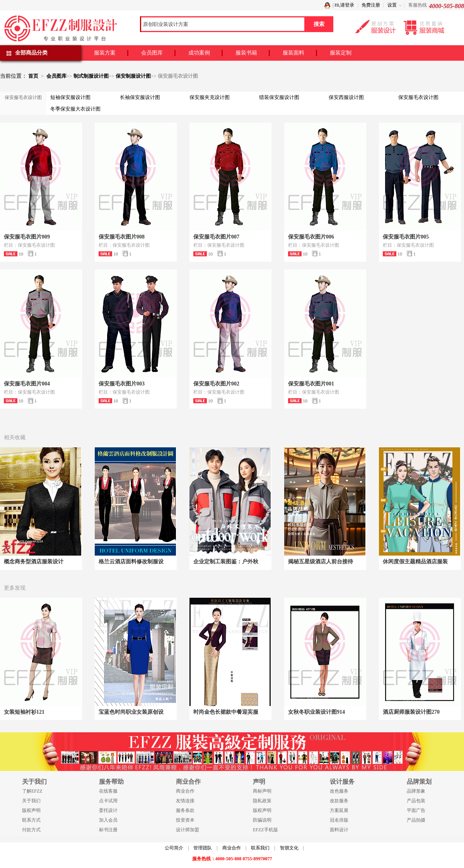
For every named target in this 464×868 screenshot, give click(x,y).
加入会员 (108, 820)
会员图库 (152, 53)
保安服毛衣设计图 (418, 97)
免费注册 (371, 5)
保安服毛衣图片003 (122, 384)
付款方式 (31, 830)
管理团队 (203, 848)
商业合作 (185, 791)
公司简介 (174, 848)
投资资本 (185, 820)
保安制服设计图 (133, 76)
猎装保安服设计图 (279, 97)
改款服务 (339, 801)
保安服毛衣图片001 (311, 384)
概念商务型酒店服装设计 (34, 562)
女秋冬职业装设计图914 (316, 712)
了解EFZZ (32, 791)
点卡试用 (108, 801)
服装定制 (341, 53)
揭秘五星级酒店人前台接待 (321, 562)
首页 (33, 76)
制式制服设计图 (91, 76)
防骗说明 (262, 820)
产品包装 (416, 801)
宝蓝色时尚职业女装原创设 (131, 712)
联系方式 (31, 820)
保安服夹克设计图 (210, 97)
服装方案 (105, 53)
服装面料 (293, 53)
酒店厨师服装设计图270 (411, 712)
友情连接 (185, 801)
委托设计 (108, 810)
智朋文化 (289, 848)
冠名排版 (339, 820)
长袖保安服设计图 (140, 97)
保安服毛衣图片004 (27, 384)
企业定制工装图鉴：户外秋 (226, 562)
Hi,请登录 (344, 5)
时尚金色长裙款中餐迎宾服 (226, 712)
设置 (392, 5)
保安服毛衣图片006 (311, 237)
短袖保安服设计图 (70, 97)
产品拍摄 (416, 820)
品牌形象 (416, 791)
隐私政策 (262, 801)
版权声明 (31, 810)
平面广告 (416, 810)
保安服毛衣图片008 (122, 237)
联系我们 (260, 848)
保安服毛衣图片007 (216, 237)
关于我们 (31, 801)
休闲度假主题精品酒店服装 (415, 562)
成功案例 (199, 53)
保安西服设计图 (346, 97)
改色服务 (339, 791)
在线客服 (108, 791)
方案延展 (339, 810)
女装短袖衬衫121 (24, 712)
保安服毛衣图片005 (406, 237)
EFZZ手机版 (265, 830)
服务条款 (185, 810)
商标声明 (262, 791)
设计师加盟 (188, 830)
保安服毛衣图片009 (27, 237)
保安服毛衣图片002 (216, 384)
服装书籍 (246, 53)
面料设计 (339, 830)
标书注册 (108, 830)
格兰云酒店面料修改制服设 (131, 562)
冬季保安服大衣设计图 (75, 109)
